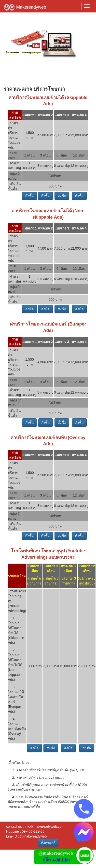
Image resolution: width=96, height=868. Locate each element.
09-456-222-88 (33, 831)
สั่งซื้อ (29, 196)
